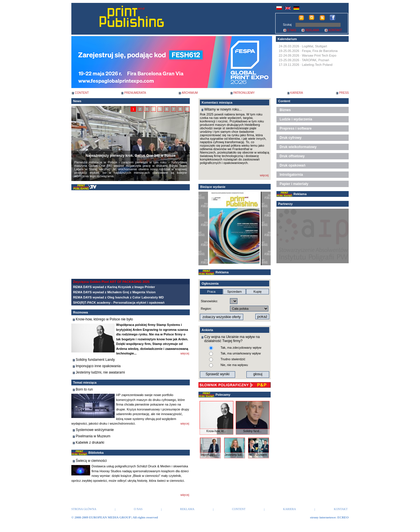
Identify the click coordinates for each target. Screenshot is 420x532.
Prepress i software (296, 128)
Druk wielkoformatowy (298, 147)
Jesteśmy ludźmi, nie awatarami (100, 372)
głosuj (258, 374)
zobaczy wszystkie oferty (222, 317)
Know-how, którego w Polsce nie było (104, 319)
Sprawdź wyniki (218, 374)
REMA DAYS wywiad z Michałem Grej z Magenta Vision (114, 292)
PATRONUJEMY (244, 93)
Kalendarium (287, 39)
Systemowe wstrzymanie (95, 430)
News (77, 101)
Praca (211, 292)
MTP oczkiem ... (258, 456)
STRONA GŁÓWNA (84, 509)
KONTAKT (335, 30)
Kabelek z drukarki (90, 443)
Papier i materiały (294, 184)
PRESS (344, 93)
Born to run (84, 389)
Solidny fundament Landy (95, 360)
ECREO (343, 517)
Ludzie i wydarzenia (296, 119)
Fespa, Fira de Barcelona (320, 51)
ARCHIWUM (190, 93)
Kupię (257, 292)
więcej (185, 353)
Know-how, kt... (216, 431)
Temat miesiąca (85, 382)
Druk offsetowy (292, 156)
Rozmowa (80, 312)
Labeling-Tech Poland (317, 65)
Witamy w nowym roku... (223, 109)
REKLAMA (312, 30)
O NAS (292, 30)
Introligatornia (291, 175)
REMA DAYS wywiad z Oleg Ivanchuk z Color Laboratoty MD (118, 297)
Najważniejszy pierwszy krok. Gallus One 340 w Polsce (130, 156)
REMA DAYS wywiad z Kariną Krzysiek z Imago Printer (114, 287)
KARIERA (297, 93)
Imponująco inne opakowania (98, 366)
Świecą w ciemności (91, 461)
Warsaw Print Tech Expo (319, 55)
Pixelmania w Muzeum (93, 436)
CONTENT (82, 93)
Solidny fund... (252, 431)
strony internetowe (323, 517)
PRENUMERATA (135, 93)
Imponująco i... (210, 455)
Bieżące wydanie (213, 187)
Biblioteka (96, 453)
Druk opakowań (292, 165)
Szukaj (287, 25)
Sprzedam (234, 292)
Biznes (285, 110)
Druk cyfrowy (291, 138)
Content (284, 101)
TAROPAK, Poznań (315, 60)
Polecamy (223, 395)
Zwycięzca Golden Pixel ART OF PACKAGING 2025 (111, 282)
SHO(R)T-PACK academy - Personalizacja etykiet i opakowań (119, 303)
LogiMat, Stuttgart (314, 46)
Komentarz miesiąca (217, 102)
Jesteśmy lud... (234, 455)
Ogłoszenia (210, 283)
